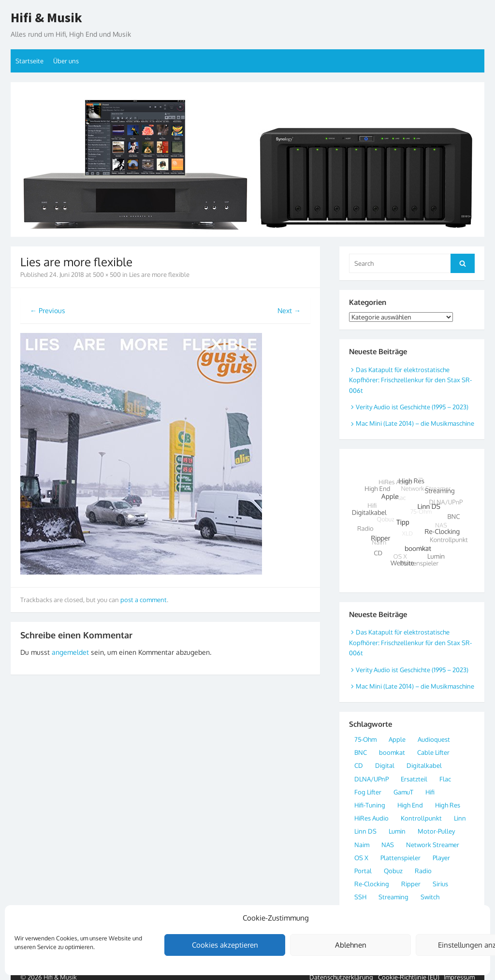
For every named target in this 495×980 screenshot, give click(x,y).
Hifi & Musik (46, 18)
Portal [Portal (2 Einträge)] (363, 871)
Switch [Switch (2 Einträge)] (430, 897)
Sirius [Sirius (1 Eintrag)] (440, 884)
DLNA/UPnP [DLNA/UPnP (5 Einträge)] (371, 779)
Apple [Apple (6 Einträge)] (397, 739)
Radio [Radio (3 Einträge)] (423, 871)
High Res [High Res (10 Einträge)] (448, 805)
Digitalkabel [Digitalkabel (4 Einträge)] (424, 765)
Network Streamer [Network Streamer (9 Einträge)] (433, 845)
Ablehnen (351, 945)
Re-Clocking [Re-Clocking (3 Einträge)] (372, 884)
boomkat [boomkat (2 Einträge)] (392, 752)
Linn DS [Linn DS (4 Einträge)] (365, 831)
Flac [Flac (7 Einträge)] (445, 779)
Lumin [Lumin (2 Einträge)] (397, 831)
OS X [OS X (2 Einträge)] (361, 858)
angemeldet (70, 652)
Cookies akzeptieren (225, 945)
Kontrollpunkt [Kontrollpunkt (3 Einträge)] (421, 818)
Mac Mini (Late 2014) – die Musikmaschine (415, 423)
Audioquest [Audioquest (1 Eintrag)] (434, 739)
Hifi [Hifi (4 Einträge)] (430, 792)
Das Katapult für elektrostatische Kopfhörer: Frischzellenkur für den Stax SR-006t (410, 380)
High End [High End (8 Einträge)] (410, 805)
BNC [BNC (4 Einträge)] (361, 752)
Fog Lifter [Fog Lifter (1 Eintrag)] (368, 792)
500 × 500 (107, 274)
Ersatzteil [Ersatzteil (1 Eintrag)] (414, 779)
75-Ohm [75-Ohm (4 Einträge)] (365, 739)
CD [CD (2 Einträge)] (359, 765)
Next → (289, 310)
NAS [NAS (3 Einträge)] (388, 845)
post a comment (144, 600)
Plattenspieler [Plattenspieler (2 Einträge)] (400, 858)
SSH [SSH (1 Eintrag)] (360, 897)
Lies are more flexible (159, 274)
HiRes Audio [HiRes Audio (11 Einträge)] (371, 818)
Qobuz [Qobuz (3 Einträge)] (393, 871)
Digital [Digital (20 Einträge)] (385, 765)
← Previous (48, 310)
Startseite (29, 61)
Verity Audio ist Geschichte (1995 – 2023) (412, 407)
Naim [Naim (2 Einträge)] (362, 845)
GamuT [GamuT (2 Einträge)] (403, 792)
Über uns (66, 61)
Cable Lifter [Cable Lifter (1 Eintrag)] (433, 752)
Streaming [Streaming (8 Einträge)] (393, 897)
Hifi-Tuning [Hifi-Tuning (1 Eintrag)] (370, 805)
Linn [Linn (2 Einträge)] (460, 818)
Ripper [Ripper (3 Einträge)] (411, 884)
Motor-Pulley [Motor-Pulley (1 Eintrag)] (436, 831)
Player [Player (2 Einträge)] (441, 858)
